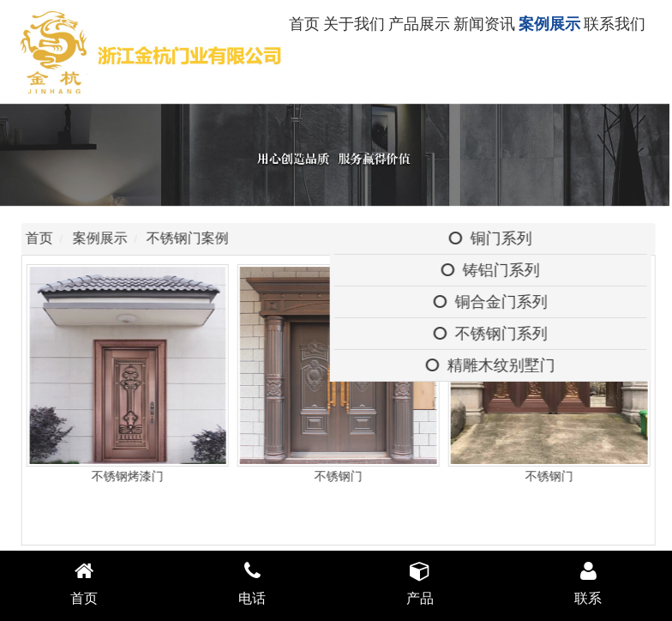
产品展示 (419, 24)
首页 (304, 24)
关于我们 (354, 24)
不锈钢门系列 (493, 334)
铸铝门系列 (493, 270)
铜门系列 (493, 238)
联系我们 (615, 24)
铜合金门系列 (493, 302)
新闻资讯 (484, 24)
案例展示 (549, 24)
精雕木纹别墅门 (493, 365)
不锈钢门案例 (191, 238)
